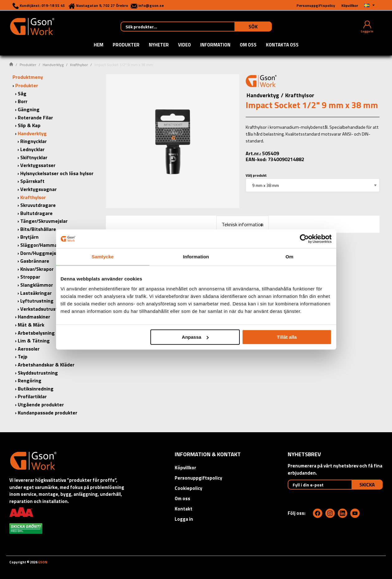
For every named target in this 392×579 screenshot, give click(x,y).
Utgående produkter (41, 404)
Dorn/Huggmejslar (41, 253)
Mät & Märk (31, 325)
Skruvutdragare (38, 205)
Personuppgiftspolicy (198, 478)
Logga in (184, 519)
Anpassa (195, 337)
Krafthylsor (79, 65)
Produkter (126, 45)
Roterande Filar (35, 117)
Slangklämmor (37, 285)
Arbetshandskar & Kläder (46, 365)
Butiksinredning (36, 389)
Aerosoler (29, 349)
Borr (23, 101)
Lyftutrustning (37, 301)
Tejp (23, 356)
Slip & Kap (29, 125)
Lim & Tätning (34, 341)
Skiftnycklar (34, 157)
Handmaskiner (34, 317)
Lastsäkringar (36, 293)
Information (215, 45)
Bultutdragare (36, 213)
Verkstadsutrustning (44, 309)
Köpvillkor (185, 468)
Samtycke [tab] (103, 257)
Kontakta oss (282, 45)
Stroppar (30, 277)
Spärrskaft (32, 181)
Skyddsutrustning (38, 373)
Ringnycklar (33, 141)
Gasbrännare (35, 261)
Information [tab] (196, 257)
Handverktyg (53, 65)
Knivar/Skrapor (37, 269)
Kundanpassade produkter (47, 413)
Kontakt (184, 509)
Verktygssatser (38, 165)
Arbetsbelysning (36, 333)
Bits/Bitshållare (38, 229)
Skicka (367, 485)
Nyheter (159, 45)
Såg (22, 93)
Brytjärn (29, 237)
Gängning (29, 109)
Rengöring (30, 380)
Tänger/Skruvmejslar (44, 221)
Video (184, 45)
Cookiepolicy (189, 488)
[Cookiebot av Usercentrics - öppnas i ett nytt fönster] (304, 239)
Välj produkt (256, 175)
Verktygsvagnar (38, 189)
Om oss (248, 45)
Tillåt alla (287, 337)
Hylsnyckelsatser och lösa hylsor (57, 173)
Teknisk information (243, 224)
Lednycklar (32, 149)
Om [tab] (289, 257)
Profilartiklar (32, 396)
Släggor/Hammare (41, 245)
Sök (253, 26)
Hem (99, 45)
